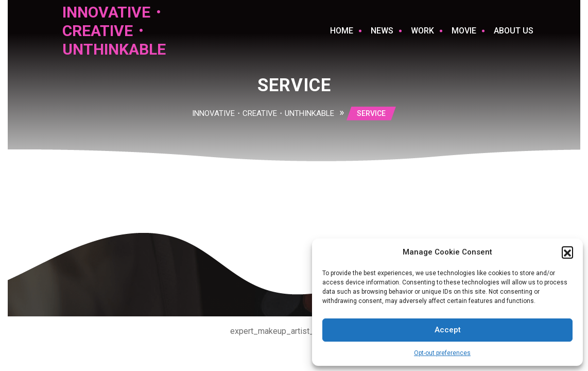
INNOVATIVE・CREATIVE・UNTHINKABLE (114, 31)
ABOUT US (514, 31)
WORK (422, 31)
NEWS (382, 31)
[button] (567, 252)
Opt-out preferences (442, 353)
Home (342, 31)
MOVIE (464, 31)
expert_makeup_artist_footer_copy (294, 331)
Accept (448, 330)
